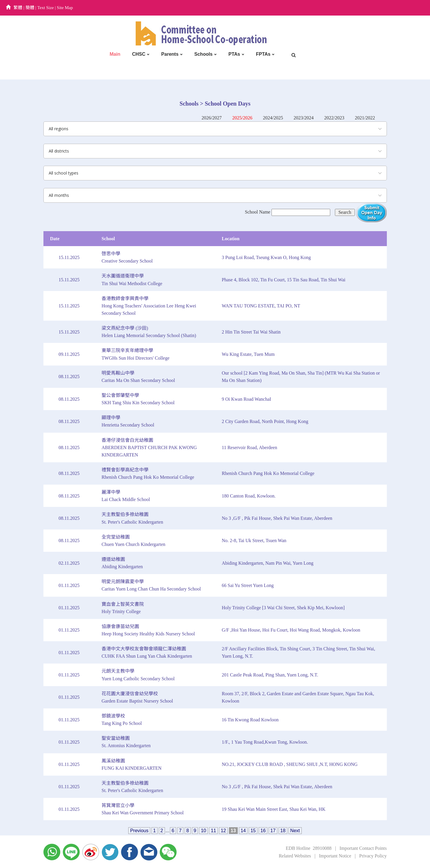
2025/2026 (242, 118)
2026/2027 (212, 118)
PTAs (234, 54)
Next (295, 831)
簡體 (30, 8)
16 (263, 831)
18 (283, 831)
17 (273, 831)
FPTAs (263, 54)
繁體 (18, 8)
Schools (203, 54)
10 (203, 831)
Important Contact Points (363, 848)
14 (243, 831)
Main (115, 54)
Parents (170, 54)
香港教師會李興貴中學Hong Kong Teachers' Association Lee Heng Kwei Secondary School (149, 306)
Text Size (45, 8)
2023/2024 (303, 118)
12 (223, 831)
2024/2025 (273, 118)
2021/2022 (365, 118)
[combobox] (215, 129)
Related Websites (295, 856)
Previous (139, 831)
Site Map (65, 8)
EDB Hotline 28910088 (308, 848)
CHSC (139, 54)
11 (213, 831)
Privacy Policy (373, 856)
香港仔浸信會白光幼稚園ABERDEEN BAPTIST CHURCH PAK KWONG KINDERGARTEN (149, 447)
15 (253, 831)
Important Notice (335, 856)
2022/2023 (334, 118)
